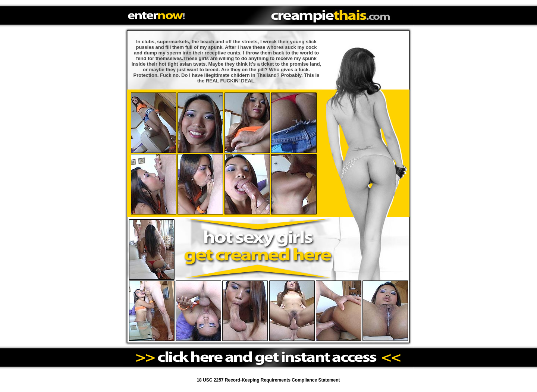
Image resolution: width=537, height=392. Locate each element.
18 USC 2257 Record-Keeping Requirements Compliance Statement (268, 380)
